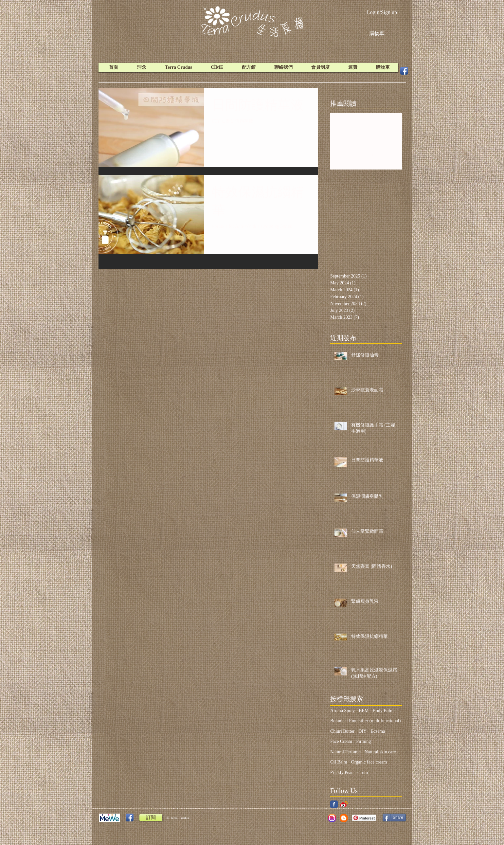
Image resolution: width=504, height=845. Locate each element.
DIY (362, 731)
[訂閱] (151, 818)
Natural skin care (380, 752)
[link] (383, 33)
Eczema (378, 731)
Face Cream (341, 741)
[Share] (394, 818)
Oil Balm (339, 762)
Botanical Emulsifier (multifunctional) (365, 721)
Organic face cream (369, 762)
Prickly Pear (342, 773)
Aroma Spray (342, 711)
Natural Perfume (345, 752)
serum (362, 773)
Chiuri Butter (342, 731)
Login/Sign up (382, 12)
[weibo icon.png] (344, 804)
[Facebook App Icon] (404, 71)
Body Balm (383, 711)
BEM (364, 711)
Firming (363, 741)
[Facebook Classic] (334, 804)
